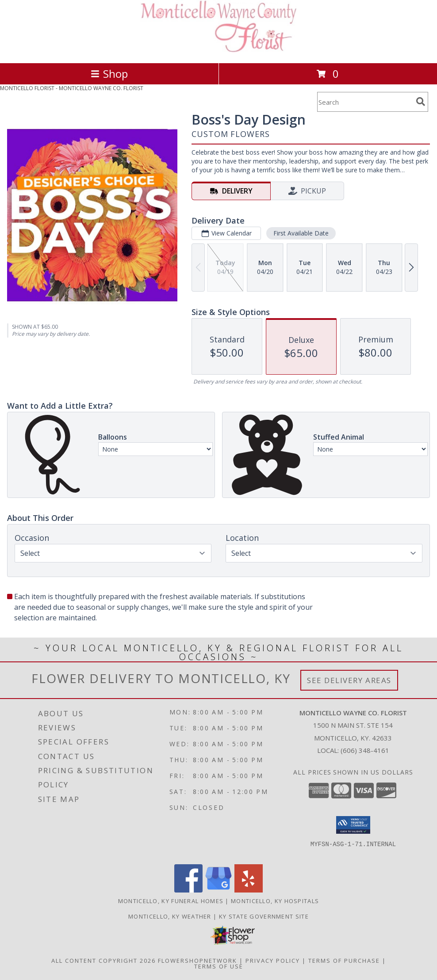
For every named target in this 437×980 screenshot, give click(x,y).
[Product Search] (365, 102)
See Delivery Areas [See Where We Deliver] (349, 680)
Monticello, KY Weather (170, 916)
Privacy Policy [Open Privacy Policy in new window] (273, 961)
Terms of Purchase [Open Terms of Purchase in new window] (344, 961)
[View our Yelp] (249, 890)
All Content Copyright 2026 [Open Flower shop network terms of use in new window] (103, 961)
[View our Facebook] (188, 890)
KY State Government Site (264, 916)
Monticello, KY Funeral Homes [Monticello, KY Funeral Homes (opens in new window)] (171, 901)
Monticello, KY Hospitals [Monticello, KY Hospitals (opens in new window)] (275, 901)
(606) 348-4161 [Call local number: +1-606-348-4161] (365, 750)
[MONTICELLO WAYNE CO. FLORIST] (219, 50)
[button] (353, 825)
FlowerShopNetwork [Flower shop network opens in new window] (197, 961)
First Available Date (301, 233)
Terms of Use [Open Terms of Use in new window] (219, 966)
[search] (421, 102)
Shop (109, 74)
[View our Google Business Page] (218, 890)
